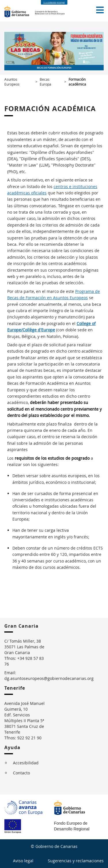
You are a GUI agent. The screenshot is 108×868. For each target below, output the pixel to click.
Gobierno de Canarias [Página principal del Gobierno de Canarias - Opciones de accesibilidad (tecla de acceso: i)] (20, 11)
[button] (100, 10)
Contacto (21, 773)
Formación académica (77, 82)
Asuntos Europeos (12, 82)
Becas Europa (46, 82)
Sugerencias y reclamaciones (76, 861)
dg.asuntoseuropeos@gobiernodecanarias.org (49, 678)
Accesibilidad (26, 763)
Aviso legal (23, 861)
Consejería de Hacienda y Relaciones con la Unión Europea (53, 11)
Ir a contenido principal (54, 2)
